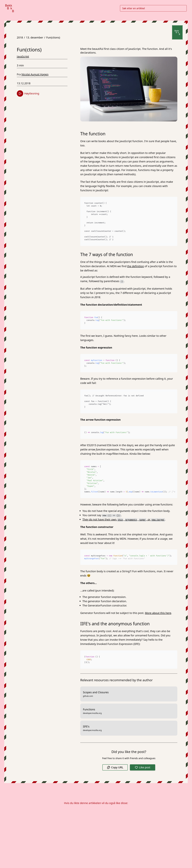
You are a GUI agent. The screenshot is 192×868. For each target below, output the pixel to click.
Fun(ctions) (53, 37)
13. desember (35, 37)
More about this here (158, 613)
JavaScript (23, 56)
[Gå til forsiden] (10, 8)
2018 (20, 37)
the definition (136, 266)
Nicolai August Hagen (35, 74)
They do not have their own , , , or (124, 519)
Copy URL (115, 767)
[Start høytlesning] (20, 94)
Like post (143, 767)
